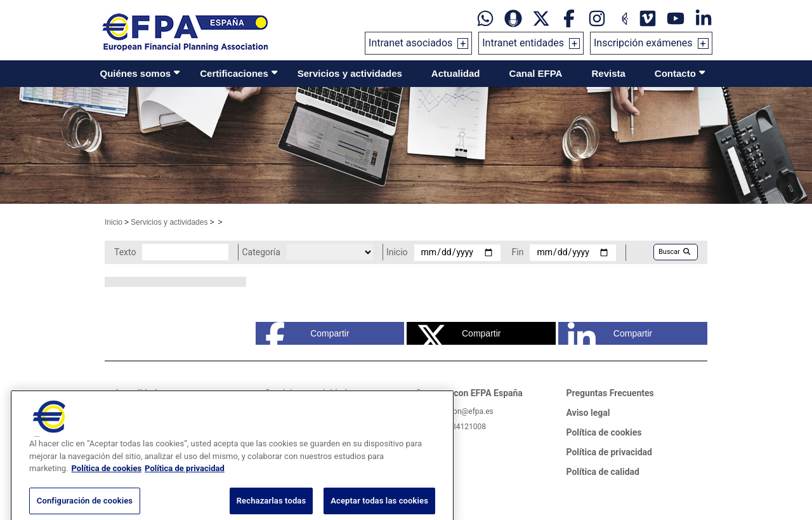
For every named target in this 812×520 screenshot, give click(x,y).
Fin (518, 252)
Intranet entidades (523, 43)
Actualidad (456, 73)
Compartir (307, 333)
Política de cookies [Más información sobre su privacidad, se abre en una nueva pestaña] (107, 482)
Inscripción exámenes (643, 43)
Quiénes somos (136, 73)
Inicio (114, 222)
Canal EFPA (536, 73)
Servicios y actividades (350, 73)
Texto (125, 252)
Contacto (675, 73)
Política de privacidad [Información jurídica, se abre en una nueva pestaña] (185, 482)
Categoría (261, 252)
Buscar (674, 252)
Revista (608, 73)
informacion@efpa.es (457, 411)
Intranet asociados (410, 43)
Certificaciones (234, 73)
